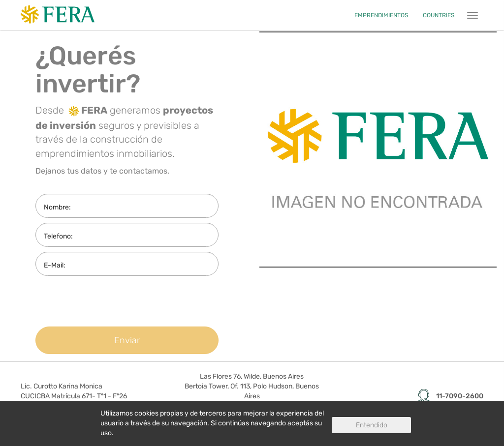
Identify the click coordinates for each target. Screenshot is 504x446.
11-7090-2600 (460, 396)
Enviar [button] (127, 340)
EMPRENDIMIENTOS (381, 15)
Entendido (372, 425)
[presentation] (118, 300)
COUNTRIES (439, 15)
